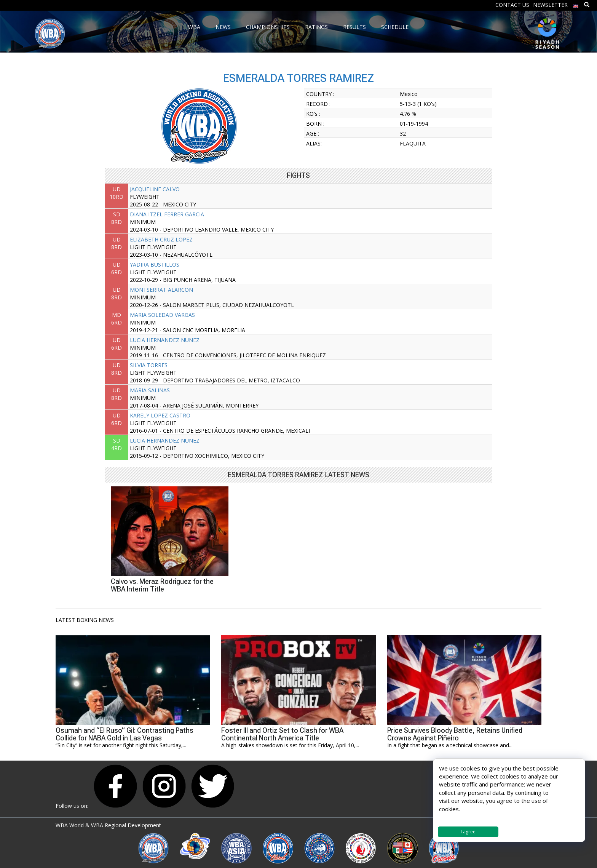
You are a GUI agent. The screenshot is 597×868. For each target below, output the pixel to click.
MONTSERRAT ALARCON (161, 290)
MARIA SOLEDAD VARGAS (162, 315)
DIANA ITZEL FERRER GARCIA (167, 214)
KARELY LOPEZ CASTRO (160, 415)
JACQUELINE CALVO (155, 189)
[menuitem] (576, 4)
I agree (468, 832)
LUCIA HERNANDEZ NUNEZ (165, 340)
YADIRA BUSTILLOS (155, 265)
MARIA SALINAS (150, 390)
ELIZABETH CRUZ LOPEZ (161, 239)
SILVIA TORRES (149, 365)
